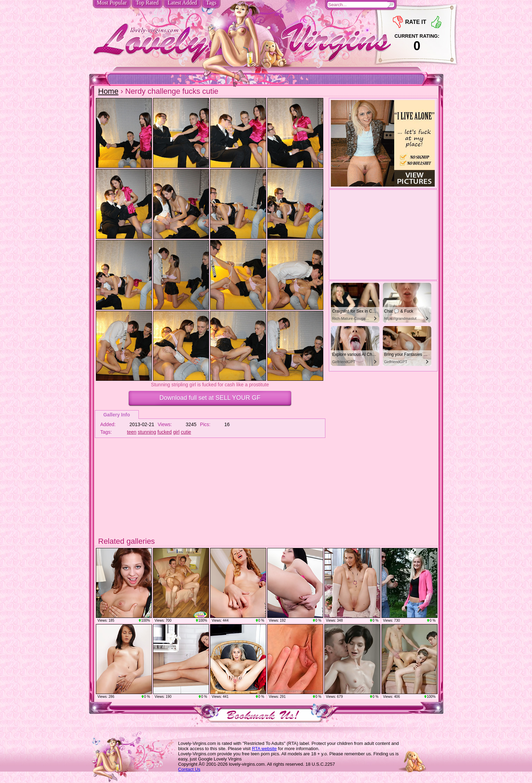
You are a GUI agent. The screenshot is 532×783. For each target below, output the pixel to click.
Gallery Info (116, 415)
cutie (186, 432)
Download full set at (210, 398)
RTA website (264, 749)
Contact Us (189, 769)
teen (132, 432)
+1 (436, 22)
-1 (398, 22)
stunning (147, 432)
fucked (165, 432)
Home (109, 91)
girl (176, 432)
